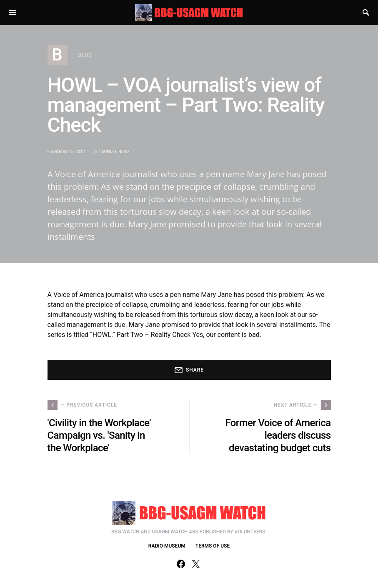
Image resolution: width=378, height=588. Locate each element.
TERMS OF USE (213, 546)
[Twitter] (196, 564)
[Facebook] (181, 564)
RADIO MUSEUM (167, 546)
